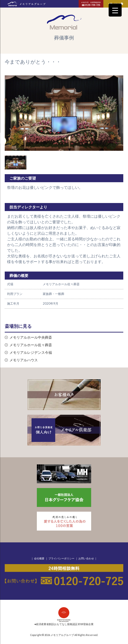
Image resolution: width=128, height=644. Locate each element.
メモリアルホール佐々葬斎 (31, 345)
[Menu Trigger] (115, 10)
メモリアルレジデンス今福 (31, 352)
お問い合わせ (86, 558)
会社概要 (39, 558)
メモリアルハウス (24, 360)
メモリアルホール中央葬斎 (31, 337)
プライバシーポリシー (61, 558)
